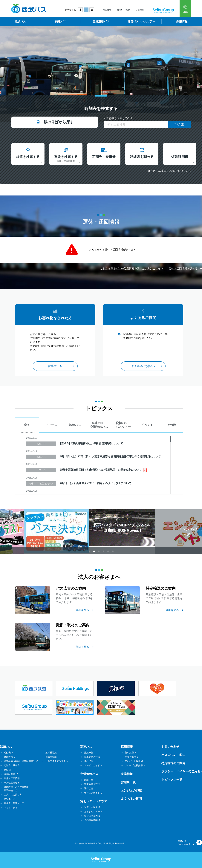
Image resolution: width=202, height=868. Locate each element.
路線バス (20, 21)
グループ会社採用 (134, 765)
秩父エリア (10, 799)
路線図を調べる (142, 157)
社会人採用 (130, 757)
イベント (147, 425)
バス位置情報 (11, 783)
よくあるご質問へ (143, 366)
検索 (181, 124)
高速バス (61, 21)
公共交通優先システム (57, 761)
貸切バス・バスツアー (141, 21)
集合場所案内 (91, 816)
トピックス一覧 (172, 780)
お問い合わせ (123, 10)
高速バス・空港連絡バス (99, 425)
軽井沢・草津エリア (14, 803)
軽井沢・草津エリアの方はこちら (167, 171)
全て (27, 425)
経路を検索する (28, 157)
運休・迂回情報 (12, 778)
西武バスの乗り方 (13, 795)
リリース (51, 425)
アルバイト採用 (133, 761)
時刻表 (7, 753)
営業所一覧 (55, 366)
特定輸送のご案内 (173, 763)
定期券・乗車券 (104, 157)
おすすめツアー (92, 812)
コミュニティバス (13, 808)
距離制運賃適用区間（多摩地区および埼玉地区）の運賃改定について (101, 470)
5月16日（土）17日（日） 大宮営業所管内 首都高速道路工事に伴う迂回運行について (110, 456)
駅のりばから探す (59, 122)
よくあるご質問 (131, 799)
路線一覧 (89, 753)
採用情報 (182, 21)
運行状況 (89, 761)
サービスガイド (92, 765)
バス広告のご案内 (173, 755)
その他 (171, 425)
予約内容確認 (91, 820)
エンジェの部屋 (131, 790)
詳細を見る (82, 610)
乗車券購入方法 (92, 757)
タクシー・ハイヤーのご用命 (181, 771)
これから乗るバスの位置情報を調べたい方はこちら (130, 268)
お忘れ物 (107, 10)
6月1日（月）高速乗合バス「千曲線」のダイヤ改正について (96, 483)
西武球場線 (51, 757)
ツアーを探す (91, 807)
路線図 (7, 770)
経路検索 (8, 757)
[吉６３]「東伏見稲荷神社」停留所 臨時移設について (92, 443)
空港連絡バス (101, 21)
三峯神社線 (51, 753)
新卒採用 (129, 753)
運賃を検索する (66, 159)
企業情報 (140, 10)
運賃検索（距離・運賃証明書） (20, 761)
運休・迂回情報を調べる (183, 268)
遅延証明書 (180, 157)
